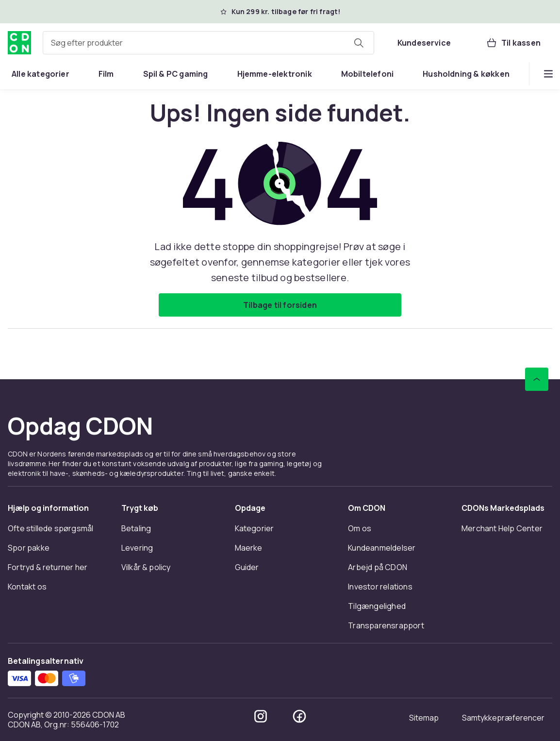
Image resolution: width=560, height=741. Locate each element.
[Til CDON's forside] (19, 43)
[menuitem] (41, 74)
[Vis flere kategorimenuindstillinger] (548, 74)
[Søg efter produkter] (359, 43)
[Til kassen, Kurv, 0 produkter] (513, 43)
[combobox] (208, 43)
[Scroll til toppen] (537, 379)
